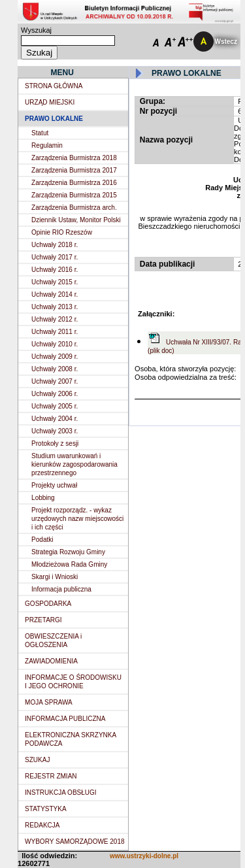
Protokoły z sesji (55, 443)
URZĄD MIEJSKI (50, 102)
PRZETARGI (43, 620)
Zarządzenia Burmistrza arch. (74, 208)
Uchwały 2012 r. (55, 319)
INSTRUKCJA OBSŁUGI (60, 793)
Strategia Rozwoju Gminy (68, 552)
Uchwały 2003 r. (55, 431)
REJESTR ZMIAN (51, 776)
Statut (40, 133)
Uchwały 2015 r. (55, 282)
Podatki (42, 540)
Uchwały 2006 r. (55, 394)
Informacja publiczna (61, 589)
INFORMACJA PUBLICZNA (65, 719)
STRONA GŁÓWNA (54, 86)
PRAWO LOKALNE (54, 119)
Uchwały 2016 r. (55, 270)
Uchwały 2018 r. (55, 245)
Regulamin (47, 145)
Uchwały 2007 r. (55, 381)
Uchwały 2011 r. (55, 332)
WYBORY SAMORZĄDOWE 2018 (74, 842)
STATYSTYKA (46, 809)
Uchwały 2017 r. (55, 257)
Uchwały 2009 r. (55, 357)
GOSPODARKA (48, 604)
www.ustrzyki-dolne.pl (144, 856)
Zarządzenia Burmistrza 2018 (74, 158)
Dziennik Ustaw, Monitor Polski (76, 220)
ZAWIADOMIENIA (51, 661)
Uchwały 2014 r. (55, 294)
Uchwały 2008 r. (55, 369)
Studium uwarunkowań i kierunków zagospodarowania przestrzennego (74, 464)
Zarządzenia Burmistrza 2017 (74, 170)
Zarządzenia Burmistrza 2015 (74, 195)
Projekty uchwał (54, 485)
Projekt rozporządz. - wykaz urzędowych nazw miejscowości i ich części (77, 519)
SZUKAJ (37, 760)
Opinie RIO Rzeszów (62, 232)
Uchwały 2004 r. (55, 419)
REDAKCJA (42, 825)
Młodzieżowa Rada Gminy (69, 564)
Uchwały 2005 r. (55, 406)
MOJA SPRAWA (49, 702)
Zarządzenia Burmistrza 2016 (74, 183)
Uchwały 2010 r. (55, 344)
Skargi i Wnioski (55, 577)
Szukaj (39, 53)
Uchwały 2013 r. (55, 307)
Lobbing (43, 498)
